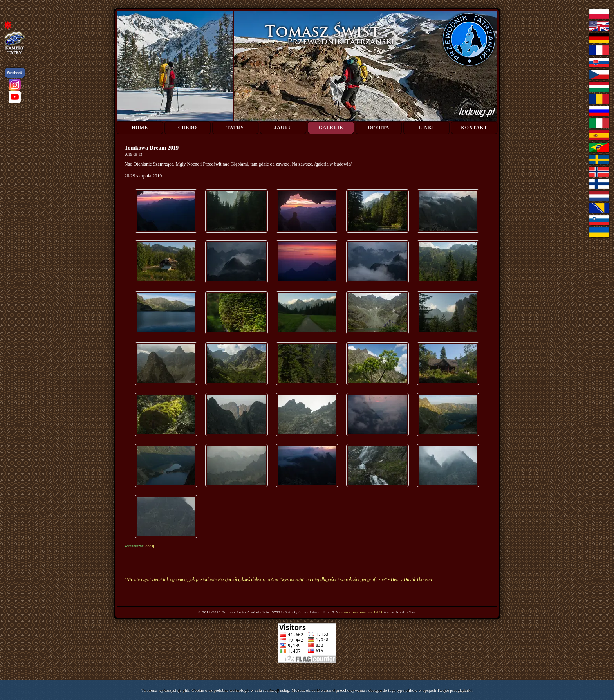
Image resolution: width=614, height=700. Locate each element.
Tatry (236, 128)
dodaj (150, 546)
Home (140, 128)
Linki (426, 128)
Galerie (331, 128)
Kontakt (474, 128)
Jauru (283, 128)
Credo (188, 128)
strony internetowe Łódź (361, 612)
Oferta (379, 128)
